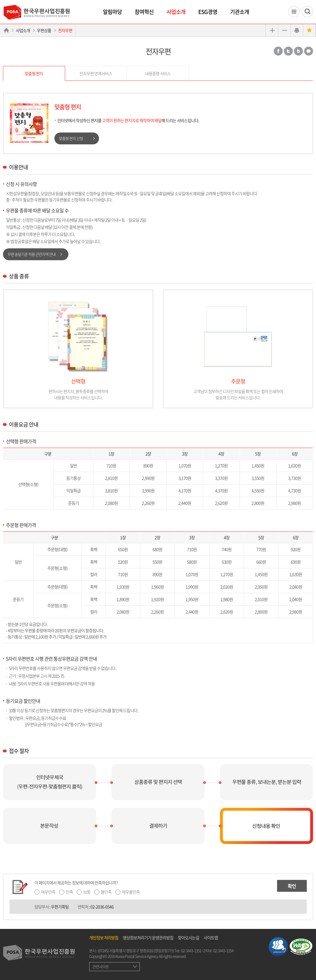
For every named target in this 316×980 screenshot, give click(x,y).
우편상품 (44, 30)
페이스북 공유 (278, 51)
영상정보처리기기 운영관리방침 (148, 938)
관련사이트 (101, 966)
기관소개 (240, 12)
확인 (292, 886)
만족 (69, 892)
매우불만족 (131, 892)
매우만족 (48, 892)
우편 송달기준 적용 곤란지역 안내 (32, 254)
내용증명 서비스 (158, 73)
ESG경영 (208, 12)
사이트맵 (211, 938)
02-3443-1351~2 (193, 950)
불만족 (106, 892)
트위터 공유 (288, 51)
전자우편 (65, 30)
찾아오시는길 (188, 938)
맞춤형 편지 (34, 73)
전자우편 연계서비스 (96, 73)
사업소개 (176, 12)
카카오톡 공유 (309, 51)
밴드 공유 (298, 51)
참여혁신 (144, 12)
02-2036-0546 (102, 907)
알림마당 (112, 12)
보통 (87, 892)
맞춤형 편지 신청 (71, 138)
